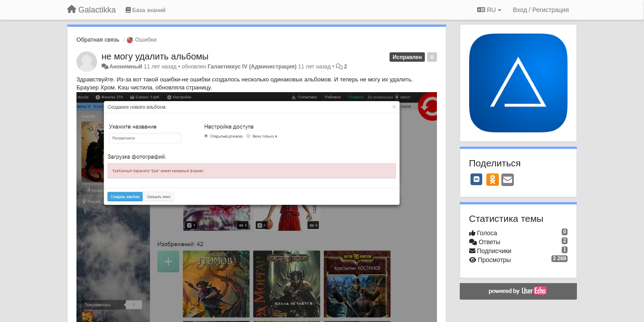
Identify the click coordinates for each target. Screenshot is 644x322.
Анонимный (126, 67)
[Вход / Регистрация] (541, 10)
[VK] (477, 179)
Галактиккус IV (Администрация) (252, 67)
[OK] (493, 179)
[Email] (508, 180)
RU (489, 10)
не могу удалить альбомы (155, 56)
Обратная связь (98, 40)
